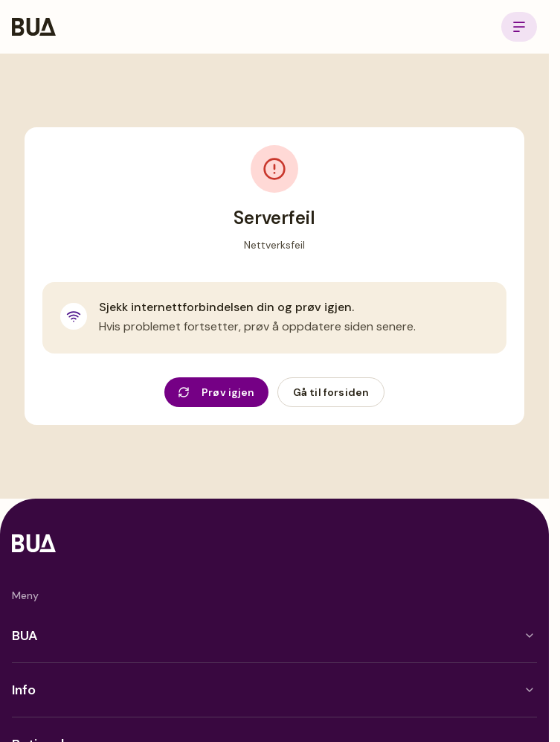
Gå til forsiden (331, 392)
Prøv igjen (216, 392)
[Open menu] (519, 27)
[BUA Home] (34, 27)
